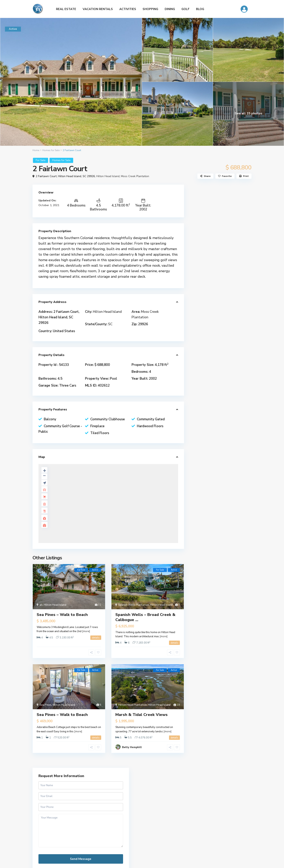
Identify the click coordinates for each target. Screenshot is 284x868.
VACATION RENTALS (98, 9)
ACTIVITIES (128, 9)
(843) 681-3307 (216, 351)
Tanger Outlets (43, 823)
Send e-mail (214, 357)
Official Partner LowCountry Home (55, 829)
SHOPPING (150, 9)
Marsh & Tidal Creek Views (142, 715)
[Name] (217, 822)
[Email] (217, 836)
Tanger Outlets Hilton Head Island (55, 816)
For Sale (41, 160)
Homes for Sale (51, 150)
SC (110, 324)
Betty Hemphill (132, 747)
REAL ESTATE (66, 9)
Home (36, 150)
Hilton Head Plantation (133, 705)
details (96, 638)
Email (186, 829)
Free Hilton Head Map (142, 846)
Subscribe (217, 846)
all (41, 605)
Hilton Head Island (108, 176)
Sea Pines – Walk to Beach (62, 615)
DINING (170, 9)
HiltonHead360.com (45, 800)
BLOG (200, 9)
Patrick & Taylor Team (220, 341)
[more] (86, 631)
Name (186, 816)
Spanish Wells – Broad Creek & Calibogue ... (145, 617)
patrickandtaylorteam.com (223, 364)
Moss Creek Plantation (135, 176)
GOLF (185, 9)
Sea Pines (46, 705)
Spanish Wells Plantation (134, 605)
